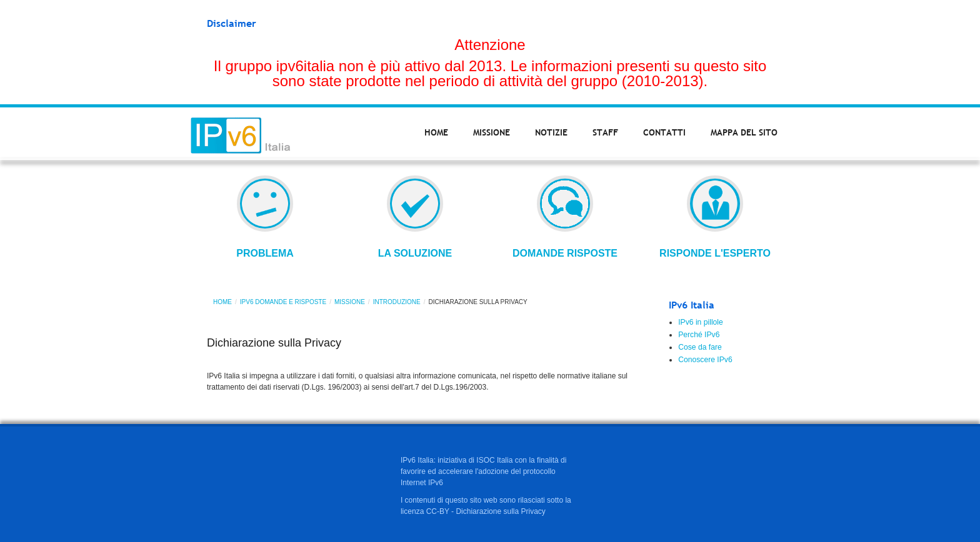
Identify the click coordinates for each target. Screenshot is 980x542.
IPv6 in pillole (701, 322)
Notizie (551, 132)
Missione (492, 132)
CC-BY (438, 511)
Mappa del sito (744, 132)
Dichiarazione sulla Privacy (500, 511)
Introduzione (397, 302)
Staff (605, 132)
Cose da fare (700, 347)
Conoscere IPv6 (705, 360)
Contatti (664, 132)
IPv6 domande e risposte (283, 302)
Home (436, 132)
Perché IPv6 (699, 335)
